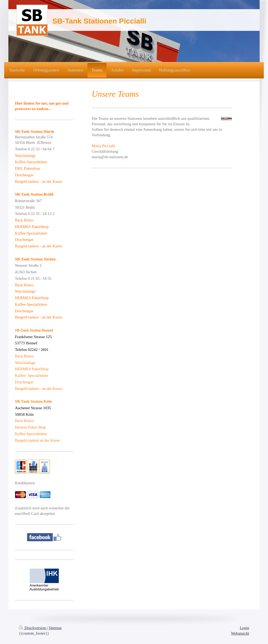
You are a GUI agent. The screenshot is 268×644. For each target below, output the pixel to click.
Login (244, 628)
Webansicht (240, 633)
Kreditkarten (25, 483)
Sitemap (55, 628)
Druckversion (33, 628)
